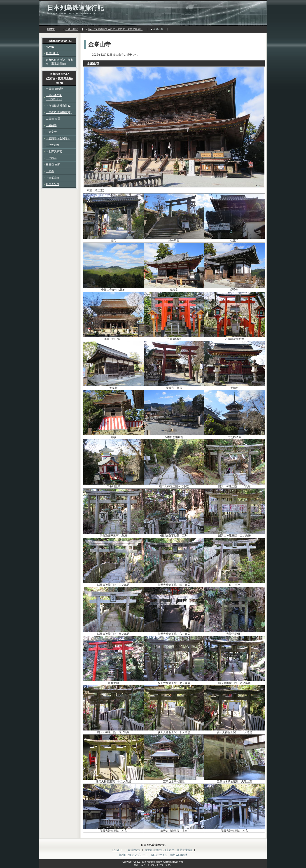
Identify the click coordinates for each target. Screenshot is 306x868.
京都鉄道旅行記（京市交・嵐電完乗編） (59, 62)
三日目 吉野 (53, 165)
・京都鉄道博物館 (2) (59, 112)
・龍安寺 (51, 132)
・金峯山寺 (53, 178)
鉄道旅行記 (72, 29)
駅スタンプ (53, 184)
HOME (51, 29)
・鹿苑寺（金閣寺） (58, 138)
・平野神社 (53, 145)
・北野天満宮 (54, 152)
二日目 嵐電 (53, 119)
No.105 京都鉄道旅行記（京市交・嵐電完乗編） (115, 29)
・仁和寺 (51, 158)
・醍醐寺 (51, 125)
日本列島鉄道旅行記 (75, 8)
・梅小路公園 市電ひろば (54, 97)
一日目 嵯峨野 (54, 89)
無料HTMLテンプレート (133, 855)
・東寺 (50, 171)
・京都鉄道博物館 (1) (59, 106)
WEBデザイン (159, 855)
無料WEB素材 (179, 855)
